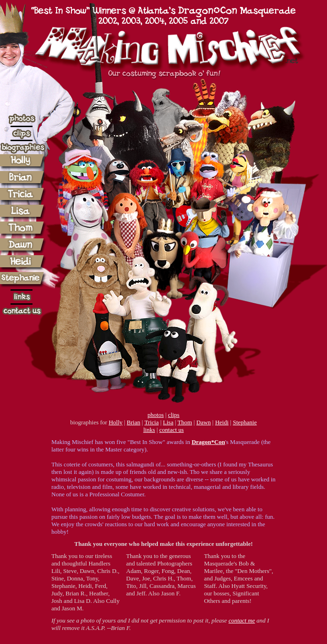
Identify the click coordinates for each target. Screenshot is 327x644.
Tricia (152, 422)
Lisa (168, 422)
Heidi (222, 422)
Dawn (203, 422)
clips (174, 415)
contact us (171, 430)
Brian (133, 422)
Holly (116, 422)
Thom (185, 422)
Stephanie (245, 422)
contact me (242, 620)
